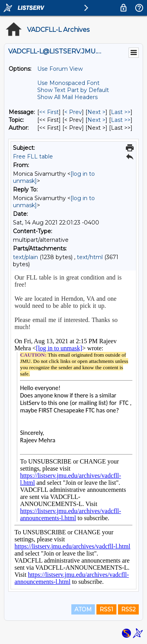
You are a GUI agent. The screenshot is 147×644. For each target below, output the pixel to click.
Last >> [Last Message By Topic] (121, 120)
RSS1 (106, 609)
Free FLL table (33, 156)
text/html (90, 257)
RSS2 (128, 609)
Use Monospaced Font (68, 83)
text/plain (25, 257)
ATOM (83, 609)
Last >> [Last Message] (121, 112)
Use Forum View (60, 69)
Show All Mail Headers (67, 97)
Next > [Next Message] (96, 112)
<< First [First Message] (49, 112)
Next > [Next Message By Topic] (96, 120)
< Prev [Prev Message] (73, 112)
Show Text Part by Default (73, 90)
